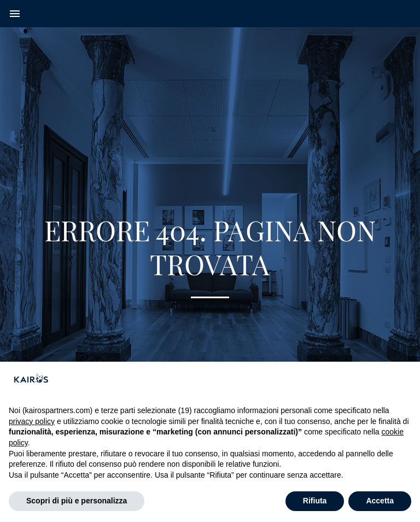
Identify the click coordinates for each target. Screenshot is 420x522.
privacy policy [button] (32, 421)
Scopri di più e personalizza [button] (77, 501)
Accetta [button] (380, 501)
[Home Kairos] (210, 14)
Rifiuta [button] (315, 501)
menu (15, 14)
